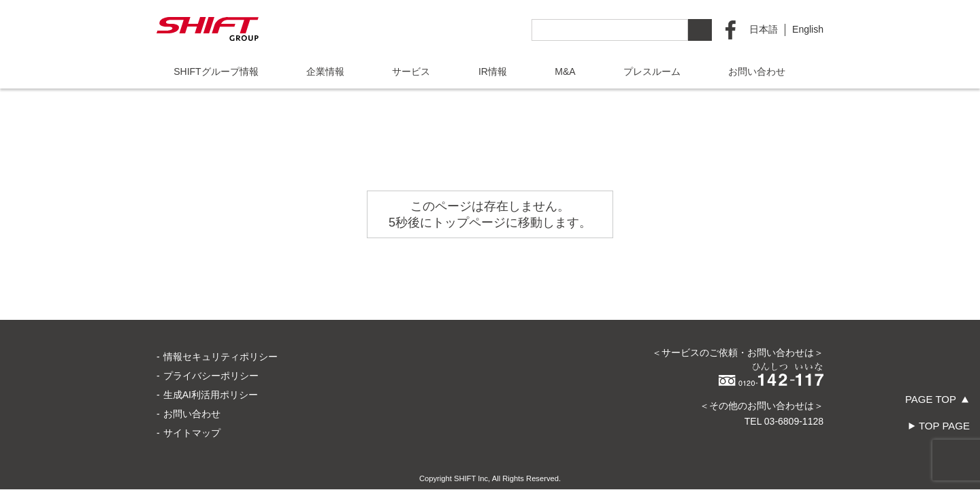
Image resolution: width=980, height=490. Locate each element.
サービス (411, 71)
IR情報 (493, 71)
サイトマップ (192, 385)
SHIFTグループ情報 (216, 71)
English (808, 29)
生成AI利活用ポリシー (211, 347)
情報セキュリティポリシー (220, 309)
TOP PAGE (944, 426)
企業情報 (325, 71)
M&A (565, 71)
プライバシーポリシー (211, 328)
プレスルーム (652, 71)
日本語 (764, 29)
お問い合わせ (757, 71)
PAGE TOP (931, 399)
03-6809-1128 (794, 374)
